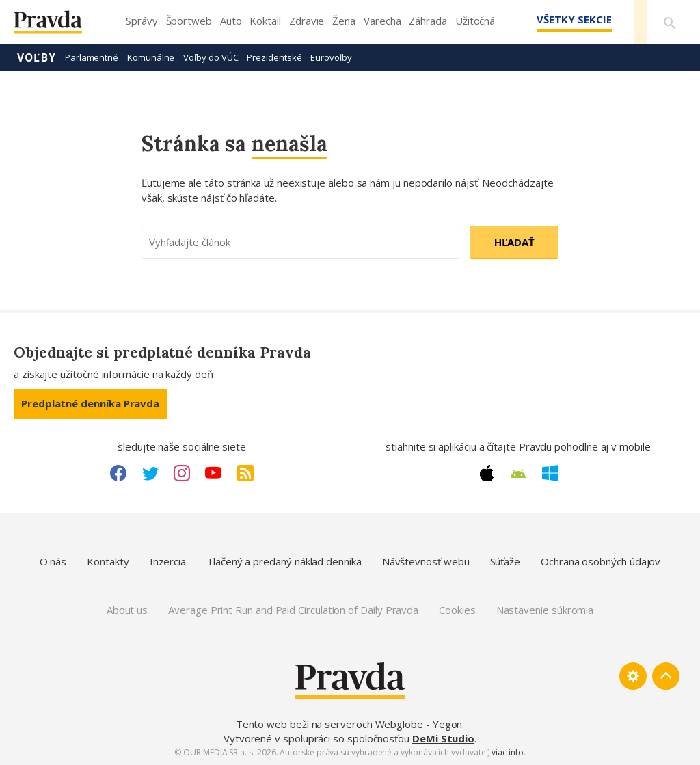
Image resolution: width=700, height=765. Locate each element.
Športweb (189, 21)
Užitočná (475, 21)
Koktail (265, 21)
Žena (344, 21)
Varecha (382, 21)
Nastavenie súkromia (545, 610)
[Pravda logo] (58, 26)
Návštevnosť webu (426, 561)
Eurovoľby (331, 57)
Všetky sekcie (573, 19)
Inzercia (168, 561)
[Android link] (518, 474)
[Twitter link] (150, 473)
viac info (507, 752)
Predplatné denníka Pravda (90, 403)
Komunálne (151, 57)
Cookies (457, 610)
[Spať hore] (666, 676)
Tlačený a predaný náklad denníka (284, 561)
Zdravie (307, 21)
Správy (142, 21)
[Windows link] (550, 473)
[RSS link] (245, 473)
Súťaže (506, 561)
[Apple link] (487, 473)
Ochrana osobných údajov (601, 561)
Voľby (37, 57)
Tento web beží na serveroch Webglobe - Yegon (349, 724)
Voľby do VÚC (211, 57)
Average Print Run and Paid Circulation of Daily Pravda (293, 610)
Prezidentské (274, 57)
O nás (53, 561)
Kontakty (108, 561)
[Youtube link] (213, 473)
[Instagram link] (182, 473)
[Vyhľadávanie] (670, 23)
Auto (231, 21)
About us (127, 610)
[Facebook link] (118, 473)
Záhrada (428, 21)
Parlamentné (92, 57)
